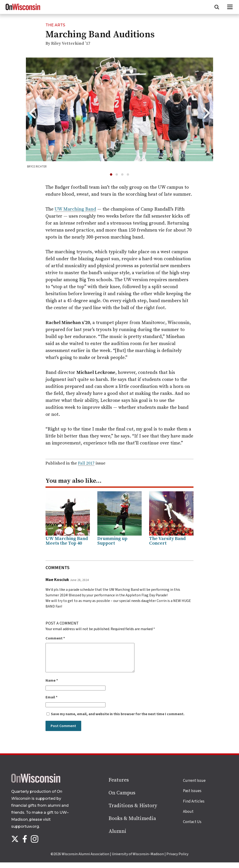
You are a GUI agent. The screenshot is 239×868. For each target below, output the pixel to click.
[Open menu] (230, 7)
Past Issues (192, 796)
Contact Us (192, 827)
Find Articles (194, 807)
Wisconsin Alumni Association (85, 860)
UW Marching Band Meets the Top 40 (67, 541)
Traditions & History (133, 811)
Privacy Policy (177, 860)
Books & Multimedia (132, 824)
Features (119, 786)
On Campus (122, 798)
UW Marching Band (75, 209)
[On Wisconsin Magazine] (23, 10)
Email (51, 703)
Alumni (117, 837)
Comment (55, 638)
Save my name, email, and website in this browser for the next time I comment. (118, 720)
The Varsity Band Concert (167, 541)
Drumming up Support (112, 541)
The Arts (55, 25)
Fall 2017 (86, 463)
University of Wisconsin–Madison (138, 860)
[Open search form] (217, 7)
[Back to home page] (36, 787)
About (188, 817)
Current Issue (194, 786)
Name (52, 686)
